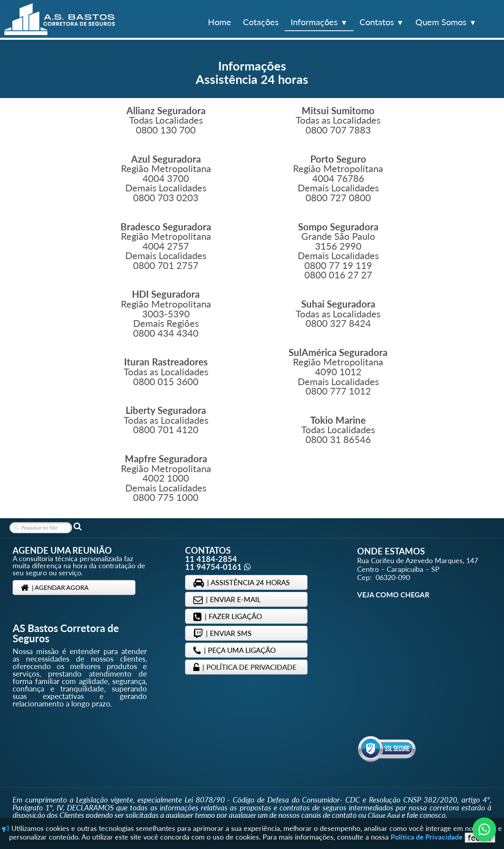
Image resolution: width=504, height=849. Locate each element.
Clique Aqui (384, 815)
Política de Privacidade (427, 837)
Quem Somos (446, 22)
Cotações (261, 22)
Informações (319, 22)
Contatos (382, 22)
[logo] (60, 19)
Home (220, 22)
